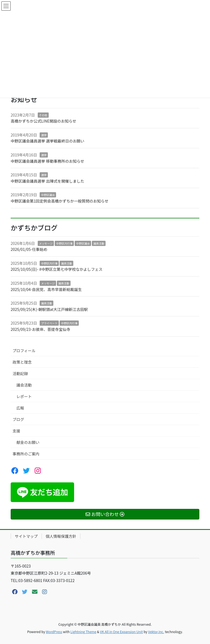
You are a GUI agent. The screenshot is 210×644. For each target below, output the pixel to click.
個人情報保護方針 (61, 536)
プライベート (49, 323)
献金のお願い (28, 442)
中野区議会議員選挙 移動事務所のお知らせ (47, 161)
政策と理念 (22, 362)
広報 (20, 408)
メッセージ (46, 243)
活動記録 (20, 373)
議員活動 (99, 243)
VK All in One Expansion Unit (122, 632)
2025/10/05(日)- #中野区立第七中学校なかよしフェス (57, 269)
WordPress (54, 632)
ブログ (18, 419)
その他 (43, 115)
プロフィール (24, 351)
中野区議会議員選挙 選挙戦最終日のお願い (47, 141)
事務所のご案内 (26, 454)
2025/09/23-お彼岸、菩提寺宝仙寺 (40, 329)
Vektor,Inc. (156, 632)
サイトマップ (26, 536)
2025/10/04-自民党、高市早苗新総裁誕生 (46, 289)
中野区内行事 (64, 243)
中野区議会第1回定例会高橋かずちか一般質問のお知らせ (60, 201)
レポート (24, 396)
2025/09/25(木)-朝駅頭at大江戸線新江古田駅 (49, 309)
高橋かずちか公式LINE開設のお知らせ (43, 121)
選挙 (44, 135)
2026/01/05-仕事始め (29, 249)
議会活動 (24, 385)
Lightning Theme (83, 632)
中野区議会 (48, 195)
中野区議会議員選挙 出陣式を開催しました (47, 181)
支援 (16, 431)
